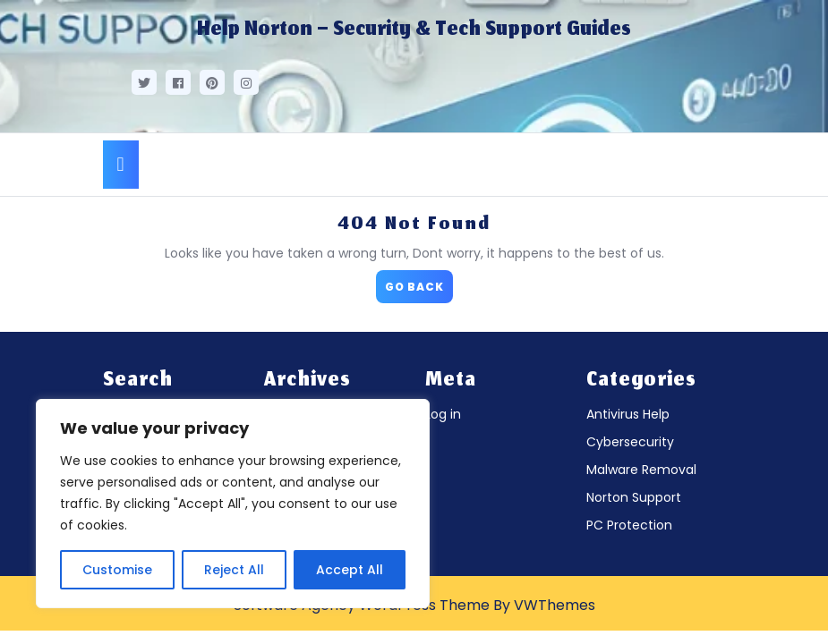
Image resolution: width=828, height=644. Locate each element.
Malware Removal (641, 470)
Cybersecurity (630, 442)
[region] (233, 504)
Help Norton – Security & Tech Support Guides (414, 30)
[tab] (121, 165)
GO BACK (419, 282)
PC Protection (629, 525)
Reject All (234, 570)
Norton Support (634, 497)
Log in (443, 414)
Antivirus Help (628, 414)
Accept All (350, 570)
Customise (117, 570)
